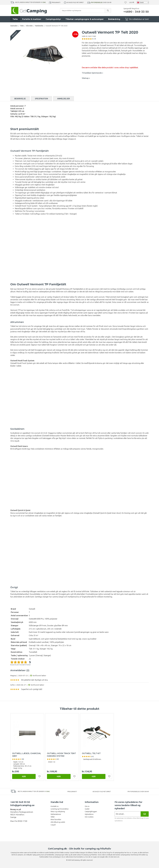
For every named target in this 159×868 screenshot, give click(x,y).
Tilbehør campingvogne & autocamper (85, 19)
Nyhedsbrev (89, 814)
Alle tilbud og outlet (58, 822)
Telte (15, 19)
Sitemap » (86, 78)
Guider (87, 809)
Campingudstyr (53, 19)
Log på (132, 2)
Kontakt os (55, 806)
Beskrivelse (20, 99)
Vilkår (53, 817)
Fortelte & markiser (32, 19)
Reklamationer (56, 814)
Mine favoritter (56, 819)
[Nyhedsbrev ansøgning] (128, 814)
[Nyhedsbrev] (145, 814)
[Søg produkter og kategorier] (82, 10)
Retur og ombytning (58, 812)
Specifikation (41, 99)
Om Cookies (89, 817)
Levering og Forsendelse (60, 809)
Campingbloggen (91, 812)
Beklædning (114, 19)
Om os (87, 806)
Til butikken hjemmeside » (92, 73)
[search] (108, 10)
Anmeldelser (63, 99)
